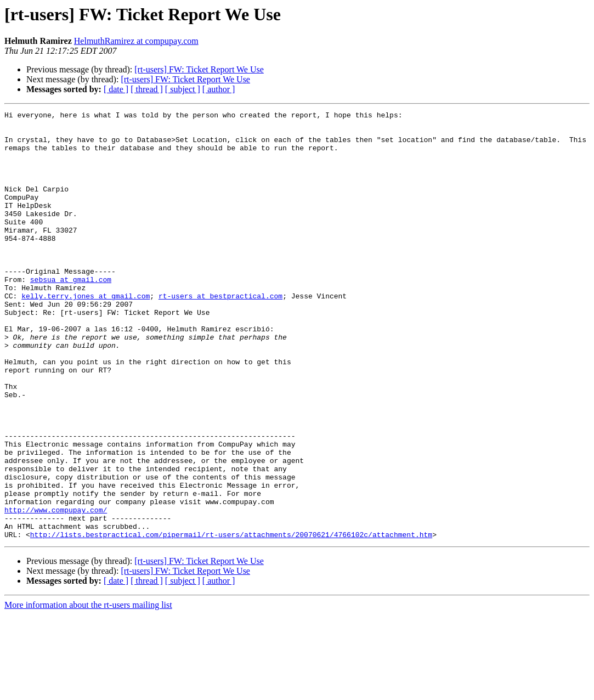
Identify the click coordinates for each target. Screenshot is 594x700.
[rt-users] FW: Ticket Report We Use (199, 69)
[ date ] (116, 89)
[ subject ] (183, 89)
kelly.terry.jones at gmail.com (86, 334)
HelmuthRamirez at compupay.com (136, 41)
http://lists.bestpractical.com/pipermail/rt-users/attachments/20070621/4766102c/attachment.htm (231, 620)
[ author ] (219, 89)
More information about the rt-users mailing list (88, 690)
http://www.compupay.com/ (56, 590)
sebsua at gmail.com (71, 314)
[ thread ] (147, 89)
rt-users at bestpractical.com (220, 334)
